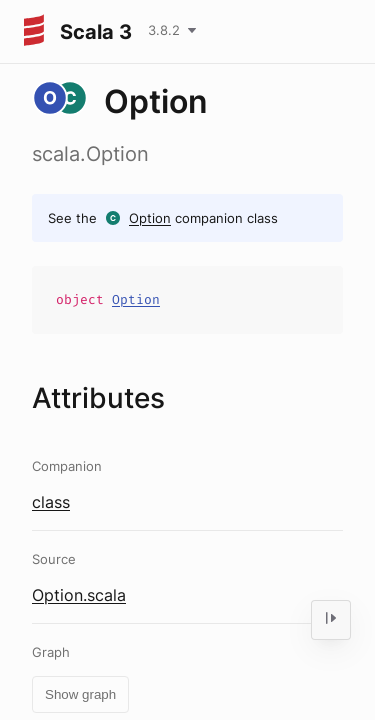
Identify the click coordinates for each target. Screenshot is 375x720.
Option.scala (79, 595)
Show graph (80, 694)
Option (150, 218)
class (51, 502)
